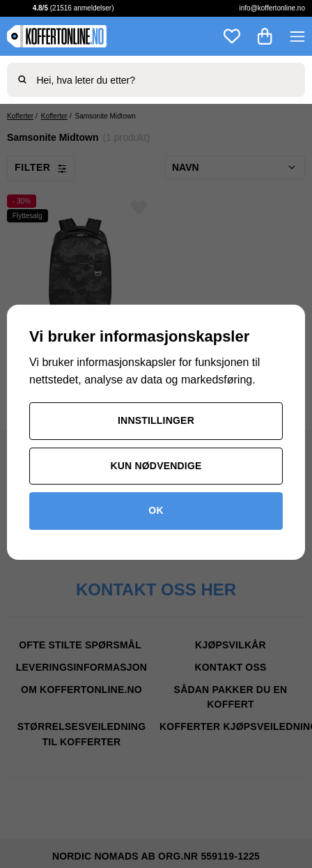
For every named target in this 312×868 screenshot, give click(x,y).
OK (156, 510)
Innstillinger (156, 420)
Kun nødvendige (156, 466)
